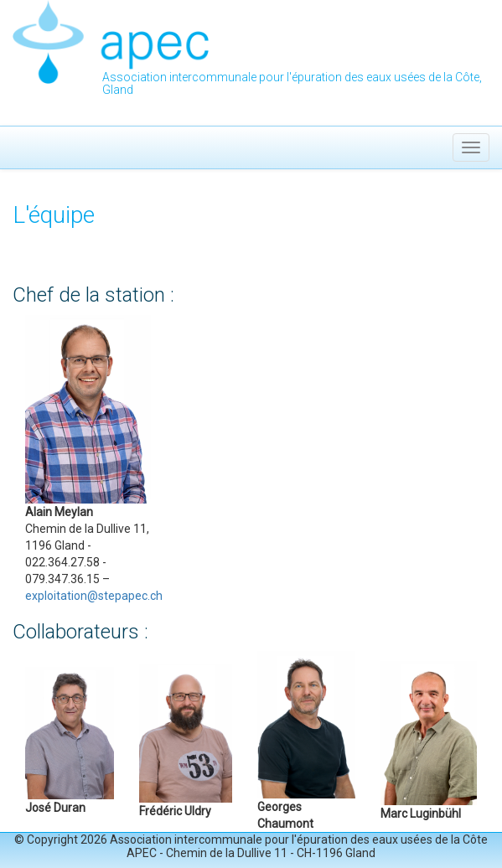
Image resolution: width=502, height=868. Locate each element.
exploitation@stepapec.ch (94, 596)
